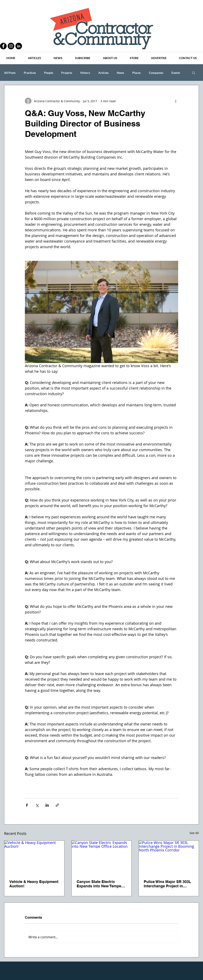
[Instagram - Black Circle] (11, 46)
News (120, 73)
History (85, 73)
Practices (30, 73)
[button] (194, 73)
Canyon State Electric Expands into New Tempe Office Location (99, 884)
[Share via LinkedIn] (47, 805)
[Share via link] (57, 805)
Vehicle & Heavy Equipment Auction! (34, 884)
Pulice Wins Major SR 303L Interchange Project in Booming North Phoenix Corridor (167, 884)
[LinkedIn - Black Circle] (19, 46)
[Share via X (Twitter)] (37, 805)
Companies (156, 73)
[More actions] (176, 101)
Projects (67, 73)
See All (194, 833)
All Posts (10, 73)
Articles (103, 73)
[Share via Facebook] (27, 805)
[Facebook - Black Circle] (3, 46)
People (49, 73)
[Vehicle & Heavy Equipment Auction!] (34, 857)
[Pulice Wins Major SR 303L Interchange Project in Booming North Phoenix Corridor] (169, 857)
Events (176, 73)
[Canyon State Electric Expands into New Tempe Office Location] (102, 857)
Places (137, 73)
